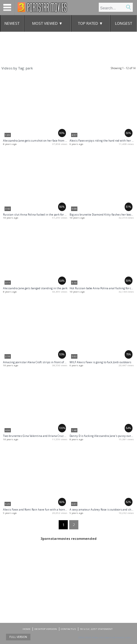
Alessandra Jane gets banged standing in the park (35, 288)
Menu (7, 8)
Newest (12, 23)
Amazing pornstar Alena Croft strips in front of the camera (41, 362)
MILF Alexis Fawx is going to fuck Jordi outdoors (100, 362)
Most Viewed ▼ (47, 23)
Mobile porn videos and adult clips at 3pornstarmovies (42, 7)
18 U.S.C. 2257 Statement (96, 629)
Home (26, 629)
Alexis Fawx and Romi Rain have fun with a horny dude (38, 509)
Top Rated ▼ (90, 23)
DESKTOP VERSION (46, 629)
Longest (124, 23)
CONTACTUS (68, 629)
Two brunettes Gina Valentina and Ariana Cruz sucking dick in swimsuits (51, 436)
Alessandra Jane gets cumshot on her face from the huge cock (43, 141)
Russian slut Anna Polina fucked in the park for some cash (41, 215)
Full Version (18, 637)
